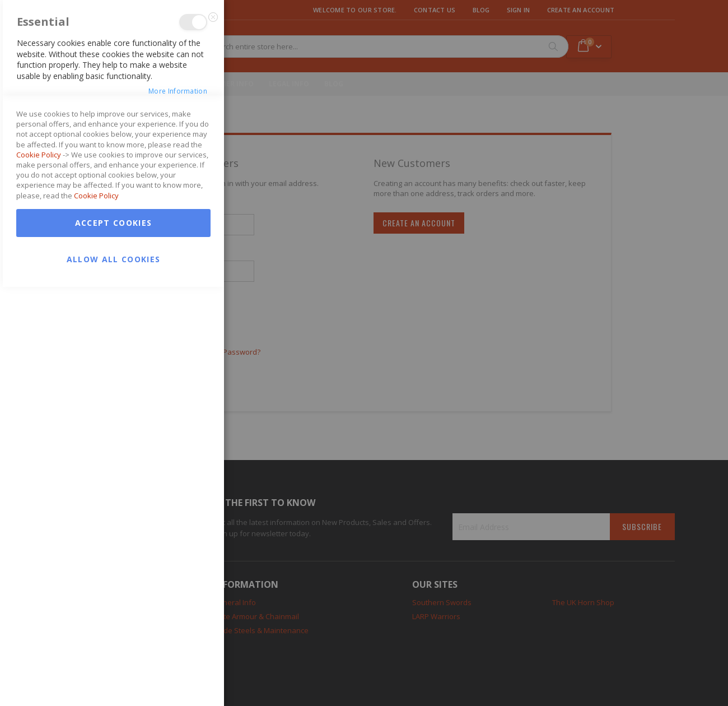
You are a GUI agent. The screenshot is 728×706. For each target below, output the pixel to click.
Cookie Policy (39, 574)
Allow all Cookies (114, 678)
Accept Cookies (114, 642)
